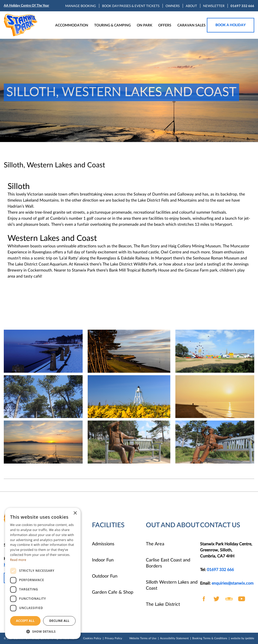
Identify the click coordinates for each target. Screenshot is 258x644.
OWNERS (173, 6)
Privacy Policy (114, 638)
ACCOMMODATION (72, 25)
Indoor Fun (103, 560)
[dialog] (43, 573)
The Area (155, 544)
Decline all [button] (59, 621)
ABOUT (191, 6)
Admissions (103, 544)
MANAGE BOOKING (81, 6)
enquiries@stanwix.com (233, 583)
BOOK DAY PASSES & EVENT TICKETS (131, 6)
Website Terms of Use (143, 638)
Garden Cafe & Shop (113, 592)
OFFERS (165, 25)
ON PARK (144, 25)
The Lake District (163, 604)
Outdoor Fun (105, 576)
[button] (43, 631)
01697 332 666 (242, 6)
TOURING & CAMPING (112, 25)
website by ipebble (243, 638)
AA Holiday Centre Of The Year (26, 6)
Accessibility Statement (174, 638)
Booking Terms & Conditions (210, 638)
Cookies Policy (92, 638)
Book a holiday (231, 25)
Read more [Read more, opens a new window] (18, 560)
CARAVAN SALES (191, 25)
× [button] (75, 513)
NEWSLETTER (214, 6)
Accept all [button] (25, 621)
